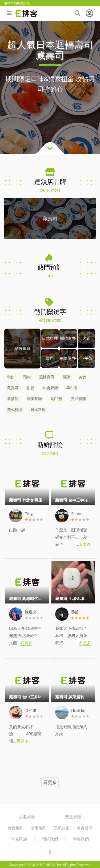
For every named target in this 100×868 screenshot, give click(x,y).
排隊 (66, 377)
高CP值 (56, 399)
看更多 (50, 782)
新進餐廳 (73, 817)
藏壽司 (13, 388)
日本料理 (38, 410)
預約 (27, 377)
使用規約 (38, 828)
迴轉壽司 (47, 377)
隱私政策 (62, 828)
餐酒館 (13, 399)
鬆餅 (11, 377)
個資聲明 (85, 828)
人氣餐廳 (27, 817)
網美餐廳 (34, 399)
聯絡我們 (81, 839)
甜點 (31, 388)
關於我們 (50, 839)
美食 (82, 377)
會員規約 (15, 828)
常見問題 (19, 839)
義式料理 (78, 399)
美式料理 (15, 410)
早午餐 (72, 388)
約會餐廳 (50, 388)
